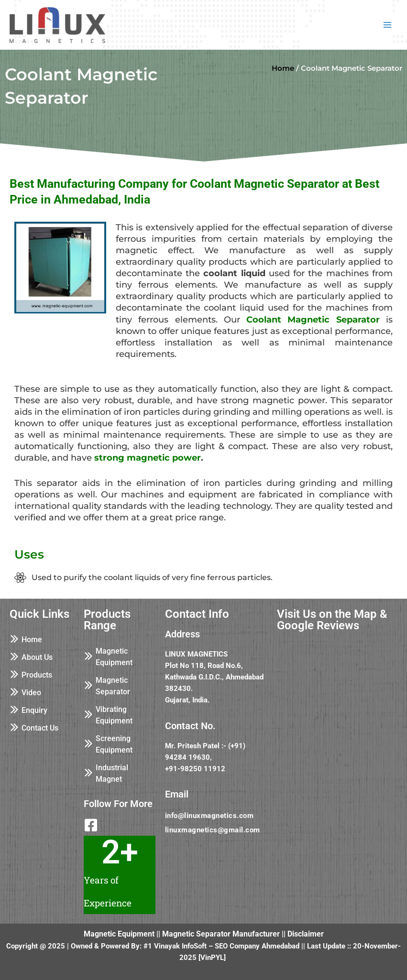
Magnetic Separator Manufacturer (221, 934)
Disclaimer (306, 934)
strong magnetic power (148, 458)
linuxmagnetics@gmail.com (213, 830)
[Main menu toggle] (387, 25)
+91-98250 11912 (195, 769)
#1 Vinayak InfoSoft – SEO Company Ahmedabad (221, 946)
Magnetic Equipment (119, 934)
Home (283, 68)
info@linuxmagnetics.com (209, 816)
